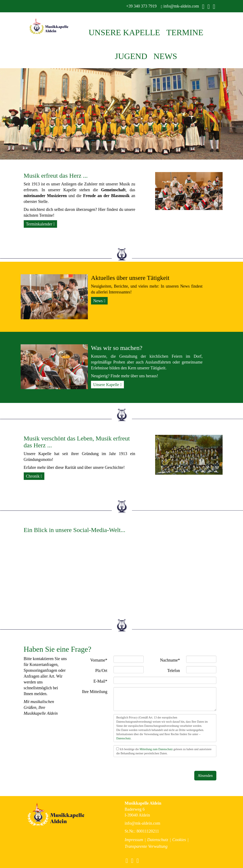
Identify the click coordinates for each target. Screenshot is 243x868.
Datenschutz (123, 738)
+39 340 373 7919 (141, 6)
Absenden (205, 776)
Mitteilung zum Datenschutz (156, 749)
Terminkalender (40, 224)
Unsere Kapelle (107, 385)
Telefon (174, 670)
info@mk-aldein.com (180, 6)
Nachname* (170, 660)
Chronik (34, 476)
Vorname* (99, 660)
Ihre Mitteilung (95, 692)
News (99, 301)
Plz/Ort (101, 670)
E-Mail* (100, 681)
